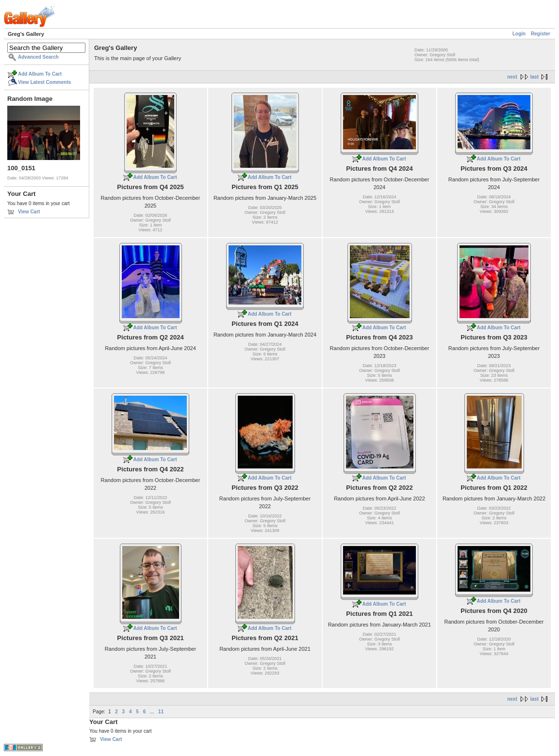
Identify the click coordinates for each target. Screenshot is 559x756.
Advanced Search (38, 57)
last (534, 77)
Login (519, 34)
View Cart (29, 212)
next (512, 77)
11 (161, 712)
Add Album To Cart (40, 74)
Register (541, 34)
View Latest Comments (44, 82)
